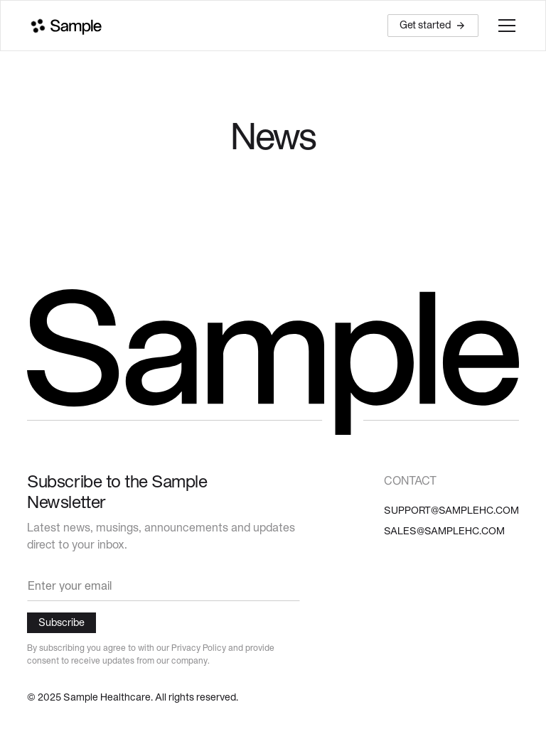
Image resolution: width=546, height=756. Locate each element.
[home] (65, 26)
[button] (504, 26)
